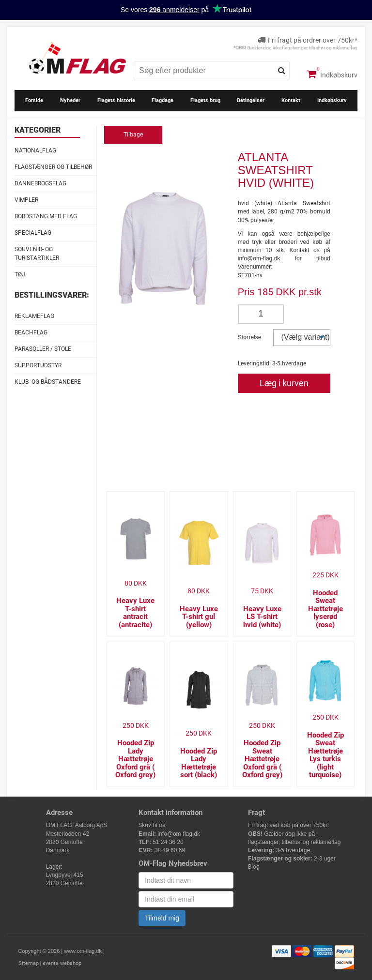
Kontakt (291, 100)
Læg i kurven (284, 383)
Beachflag (31, 332)
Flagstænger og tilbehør (53, 167)
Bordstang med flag (46, 216)
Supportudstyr (38, 365)
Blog (254, 867)
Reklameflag (34, 316)
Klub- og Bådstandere (48, 382)
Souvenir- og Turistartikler (37, 253)
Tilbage (133, 135)
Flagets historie (116, 100)
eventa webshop (62, 963)
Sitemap (29, 963)
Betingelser (251, 100)
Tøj (20, 274)
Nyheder (70, 100)
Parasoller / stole (43, 349)
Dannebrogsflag (40, 183)
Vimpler (26, 200)
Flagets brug (205, 100)
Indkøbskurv (332, 74)
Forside (34, 100)
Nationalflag (35, 151)
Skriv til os (152, 825)
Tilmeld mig (162, 918)
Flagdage (163, 100)
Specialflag (33, 233)
